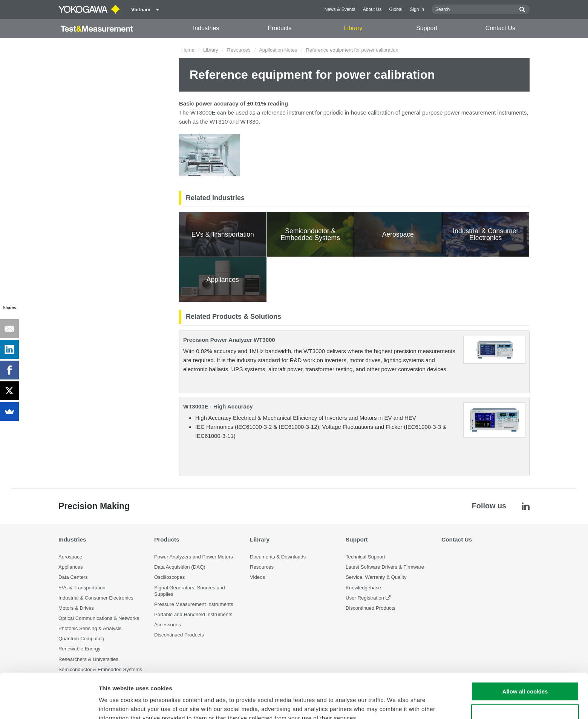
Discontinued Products (371, 608)
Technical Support (365, 557)
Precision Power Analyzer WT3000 (229, 340)
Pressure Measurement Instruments (194, 604)
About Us (372, 9)
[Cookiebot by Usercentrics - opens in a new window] (49, 704)
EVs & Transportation (82, 588)
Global (396, 9)
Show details (396, 704)
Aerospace (70, 557)
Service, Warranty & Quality (376, 577)
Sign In (417, 9)
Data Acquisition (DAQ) (180, 567)
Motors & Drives (76, 608)
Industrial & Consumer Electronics (96, 598)
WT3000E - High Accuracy (218, 406)
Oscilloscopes (169, 577)
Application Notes (278, 50)
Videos (257, 577)
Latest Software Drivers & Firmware (385, 567)
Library (353, 28)
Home (188, 50)
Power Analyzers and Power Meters (194, 557)
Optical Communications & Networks (99, 618)
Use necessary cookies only (525, 675)
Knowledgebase (363, 588)
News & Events (340, 9)
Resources (239, 50)
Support (427, 28)
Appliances (71, 567)
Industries (206, 28)
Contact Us (500, 28)
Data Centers (73, 577)
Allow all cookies (525, 653)
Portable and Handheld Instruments (193, 614)
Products (279, 28)
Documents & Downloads (278, 557)
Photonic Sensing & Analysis (90, 628)
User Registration (365, 598)
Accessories (168, 625)
